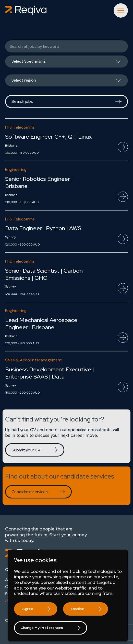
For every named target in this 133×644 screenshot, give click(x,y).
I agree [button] (27, 609)
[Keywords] (66, 46)
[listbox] (66, 63)
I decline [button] (77, 609)
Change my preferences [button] (42, 628)
